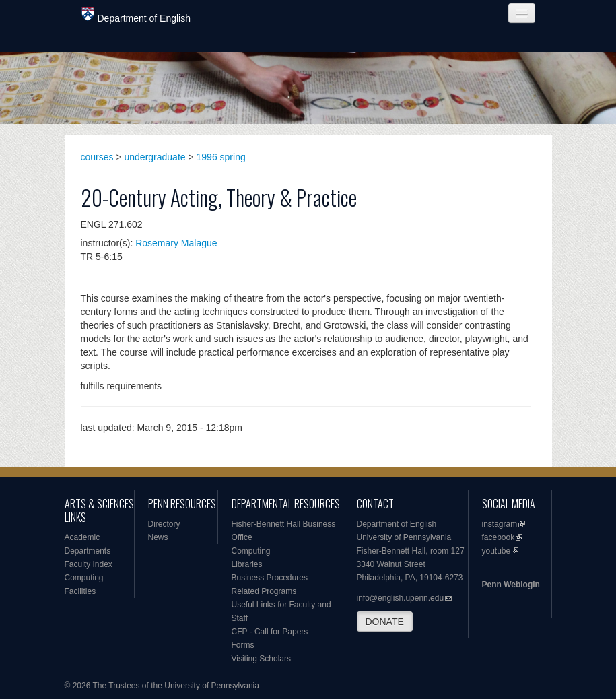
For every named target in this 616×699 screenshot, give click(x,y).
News (158, 537)
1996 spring (221, 157)
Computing (84, 578)
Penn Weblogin (511, 585)
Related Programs (264, 591)
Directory (164, 524)
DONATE (385, 622)
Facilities (80, 591)
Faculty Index (89, 564)
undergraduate (155, 157)
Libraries (247, 564)
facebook (499, 537)
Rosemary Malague (176, 243)
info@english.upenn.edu (401, 598)
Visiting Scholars (262, 659)
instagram (500, 524)
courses (97, 157)
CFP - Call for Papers (270, 632)
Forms (243, 645)
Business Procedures (270, 578)
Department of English (136, 15)
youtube (497, 551)
